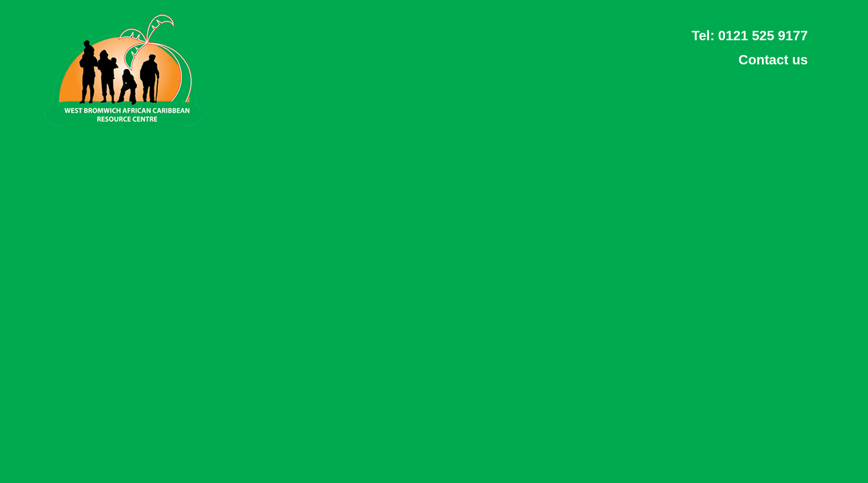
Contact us (773, 60)
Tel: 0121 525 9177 (750, 36)
